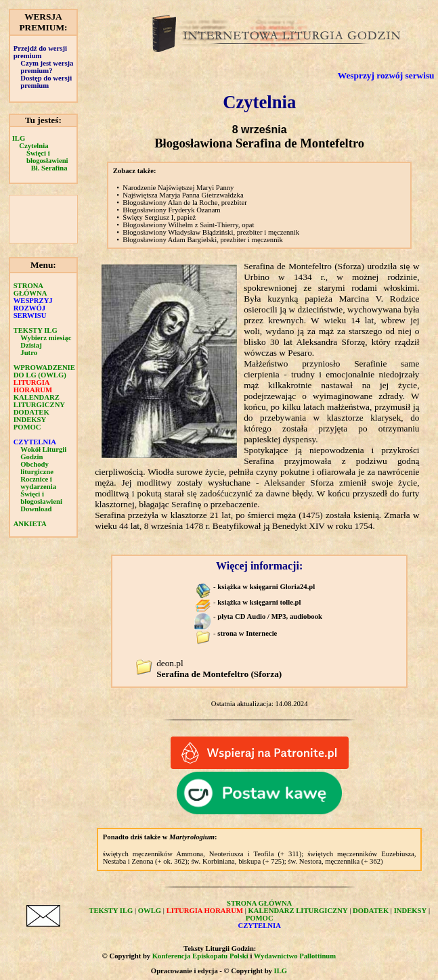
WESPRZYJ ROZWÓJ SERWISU (33, 308)
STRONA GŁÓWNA (30, 289)
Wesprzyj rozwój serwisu (386, 75)
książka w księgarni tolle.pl (259, 602)
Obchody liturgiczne (37, 468)
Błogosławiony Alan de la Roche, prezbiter (184, 203)
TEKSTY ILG (36, 330)
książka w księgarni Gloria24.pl (266, 587)
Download (36, 509)
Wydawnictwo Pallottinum (295, 956)
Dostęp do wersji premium (46, 82)
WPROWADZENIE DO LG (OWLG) (44, 371)
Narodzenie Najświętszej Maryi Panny (178, 188)
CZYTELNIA (35, 442)
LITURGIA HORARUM (33, 386)
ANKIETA (30, 524)
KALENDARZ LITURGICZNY (39, 401)
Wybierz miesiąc (46, 338)
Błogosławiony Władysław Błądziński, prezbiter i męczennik (211, 232)
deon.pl (219, 669)
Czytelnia (34, 146)
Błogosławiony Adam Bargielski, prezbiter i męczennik (203, 240)
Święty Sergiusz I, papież (159, 217)
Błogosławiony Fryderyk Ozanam (171, 210)
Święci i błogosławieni (47, 157)
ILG (19, 138)
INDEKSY (30, 420)
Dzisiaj (31, 345)
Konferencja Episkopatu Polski (200, 956)
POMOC (27, 427)
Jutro (29, 353)
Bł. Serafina (49, 168)
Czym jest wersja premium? (47, 67)
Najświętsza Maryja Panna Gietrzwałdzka (183, 195)
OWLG (150, 911)
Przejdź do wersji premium (40, 52)
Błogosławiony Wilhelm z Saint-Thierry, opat (188, 225)
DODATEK (31, 412)
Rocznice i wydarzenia (38, 483)
